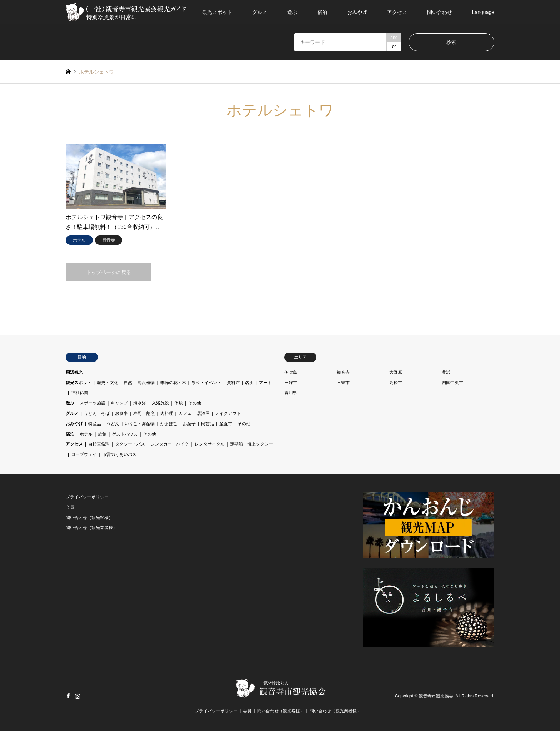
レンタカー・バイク (170, 444)
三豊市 (343, 383)
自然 (128, 383)
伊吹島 (291, 372)
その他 (195, 403)
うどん (113, 424)
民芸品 (207, 424)
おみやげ (357, 12)
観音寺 (343, 372)
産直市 (226, 424)
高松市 (396, 383)
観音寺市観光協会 (436, 696)
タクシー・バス (130, 444)
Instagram (77, 696)
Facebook (68, 696)
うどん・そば (97, 413)
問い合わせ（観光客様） (89, 518)
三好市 (291, 383)
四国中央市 (452, 383)
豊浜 (446, 372)
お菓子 (189, 424)
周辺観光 (74, 372)
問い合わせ (440, 12)
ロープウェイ (84, 454)
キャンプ (119, 403)
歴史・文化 (107, 383)
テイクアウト (228, 413)
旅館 (102, 434)
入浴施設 (160, 403)
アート (265, 383)
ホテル (86, 434)
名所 (249, 383)
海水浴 (140, 403)
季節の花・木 (173, 383)
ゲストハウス (125, 434)
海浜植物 (146, 383)
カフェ (185, 413)
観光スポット (217, 12)
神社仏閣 (80, 393)
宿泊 (322, 12)
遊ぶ (292, 12)
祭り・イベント (206, 383)
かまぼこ (169, 424)
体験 (179, 403)
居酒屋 (203, 413)
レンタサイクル (210, 444)
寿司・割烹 (144, 413)
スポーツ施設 (92, 403)
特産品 (95, 424)
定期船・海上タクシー (251, 444)
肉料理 (167, 413)
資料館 (233, 383)
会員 (70, 507)
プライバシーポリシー (87, 497)
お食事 (121, 413)
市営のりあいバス (119, 454)
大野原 (396, 372)
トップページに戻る (109, 272)
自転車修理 (99, 444)
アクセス (397, 12)
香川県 (291, 393)
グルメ (260, 12)
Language (483, 12)
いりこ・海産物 (140, 424)
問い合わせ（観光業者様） (91, 528)
